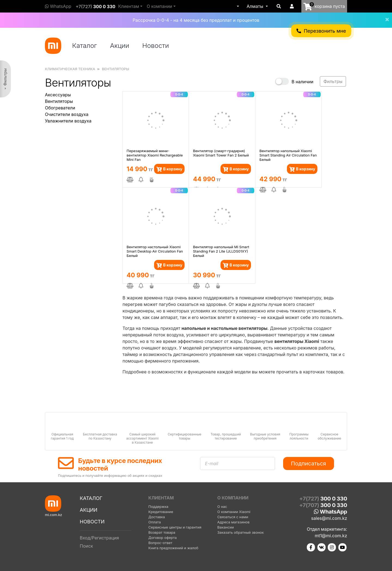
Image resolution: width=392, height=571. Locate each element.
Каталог (85, 46)
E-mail (212, 463)
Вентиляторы (59, 101)
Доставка (157, 517)
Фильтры (5, 77)
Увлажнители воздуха (68, 121)
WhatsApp (58, 6)
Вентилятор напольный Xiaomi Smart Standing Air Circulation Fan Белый (288, 155)
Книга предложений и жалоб (173, 548)
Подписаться (309, 463)
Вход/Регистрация (99, 538)
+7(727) (96, 7)
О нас (222, 506)
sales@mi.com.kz (329, 518)
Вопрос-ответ (160, 543)
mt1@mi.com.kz (331, 536)
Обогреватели (60, 108)
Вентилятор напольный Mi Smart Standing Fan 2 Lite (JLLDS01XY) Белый (221, 251)
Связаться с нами (233, 517)
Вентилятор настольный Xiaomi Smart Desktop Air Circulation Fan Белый (155, 251)
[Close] (385, 16)
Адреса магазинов (233, 522)
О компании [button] (160, 6)
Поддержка (158, 506)
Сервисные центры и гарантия (175, 527)
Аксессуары (58, 95)
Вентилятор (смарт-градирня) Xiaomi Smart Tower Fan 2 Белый (221, 153)
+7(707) (323, 505)
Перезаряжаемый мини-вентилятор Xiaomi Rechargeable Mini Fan (155, 155)
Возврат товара (162, 532)
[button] (237, 6)
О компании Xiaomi (234, 512)
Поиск (86, 546)
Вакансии (226, 527)
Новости (156, 46)
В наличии (302, 82)
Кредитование (161, 512)
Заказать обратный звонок (240, 532)
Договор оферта (163, 538)
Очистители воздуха (67, 114)
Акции (120, 46)
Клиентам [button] (129, 6)
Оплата (155, 522)
